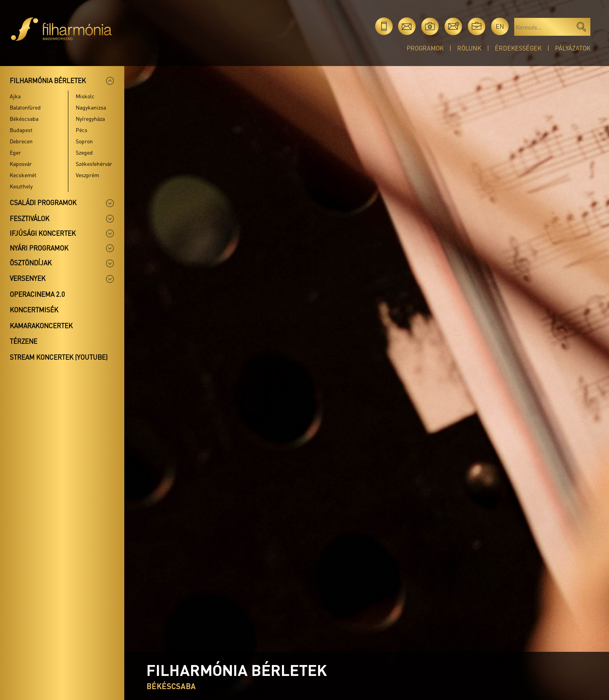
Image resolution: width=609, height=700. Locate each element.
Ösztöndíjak (31, 263)
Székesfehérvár (94, 164)
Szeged (84, 152)
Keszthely (21, 186)
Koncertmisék (34, 310)
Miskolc (85, 96)
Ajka (15, 96)
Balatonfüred (25, 107)
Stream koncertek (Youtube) (59, 357)
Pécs (82, 130)
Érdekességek (518, 48)
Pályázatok (573, 48)
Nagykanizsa (91, 107)
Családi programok (43, 202)
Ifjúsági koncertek (43, 233)
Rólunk (469, 48)
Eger (15, 152)
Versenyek (28, 278)
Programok (425, 48)
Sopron (84, 141)
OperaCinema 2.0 (37, 294)
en (500, 26)
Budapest (21, 130)
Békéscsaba (24, 118)
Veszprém (87, 175)
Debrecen (21, 141)
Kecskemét (23, 175)
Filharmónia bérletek (48, 80)
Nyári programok (39, 248)
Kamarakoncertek (41, 326)
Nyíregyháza (90, 118)
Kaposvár (21, 164)
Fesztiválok (30, 218)
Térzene (23, 341)
